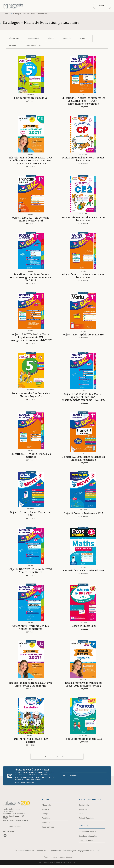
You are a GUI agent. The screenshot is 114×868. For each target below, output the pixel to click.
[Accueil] (13, 6)
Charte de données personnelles (48, 851)
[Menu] (102, 6)
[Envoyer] (104, 776)
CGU (98, 851)
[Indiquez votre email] (81, 776)
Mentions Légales (70, 851)
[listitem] (5, 836)
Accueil (8, 14)
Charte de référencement (24, 851)
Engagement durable (86, 851)
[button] (15, 38)
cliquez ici (30, 782)
